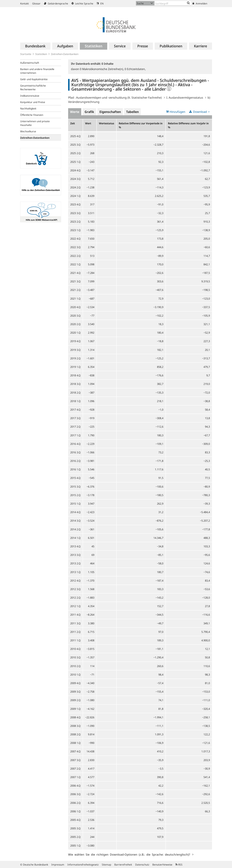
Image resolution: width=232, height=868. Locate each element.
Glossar (36, 3)
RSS (179, 865)
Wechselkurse (28, 131)
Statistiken (41, 54)
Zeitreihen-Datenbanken (65, 54)
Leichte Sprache (82, 3)
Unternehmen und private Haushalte (35, 123)
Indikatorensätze (30, 96)
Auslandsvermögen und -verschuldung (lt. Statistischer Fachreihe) (119, 98)
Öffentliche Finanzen (32, 115)
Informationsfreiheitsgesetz (83, 865)
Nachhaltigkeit (28, 108)
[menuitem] (35, 46)
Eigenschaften (110, 112)
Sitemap (106, 865)
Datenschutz (142, 865)
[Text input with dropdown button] (173, 3)
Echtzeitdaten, (135, 69)
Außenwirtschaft (30, 63)
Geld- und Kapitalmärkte (34, 79)
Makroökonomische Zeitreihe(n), (102, 69)
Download (200, 112)
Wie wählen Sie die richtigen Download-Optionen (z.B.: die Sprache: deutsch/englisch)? (130, 854)
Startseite (26, 54)
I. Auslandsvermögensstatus (185, 98)
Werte (75, 112)
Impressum (58, 865)
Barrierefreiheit (123, 865)
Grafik (89, 112)
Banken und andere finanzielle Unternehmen (37, 71)
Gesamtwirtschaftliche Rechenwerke (33, 87)
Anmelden (200, 3)
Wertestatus (107, 123)
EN (100, 3)
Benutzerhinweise (162, 865)
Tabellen (132, 112)
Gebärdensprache (56, 3)
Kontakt (25, 3)
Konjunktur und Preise (33, 102)
